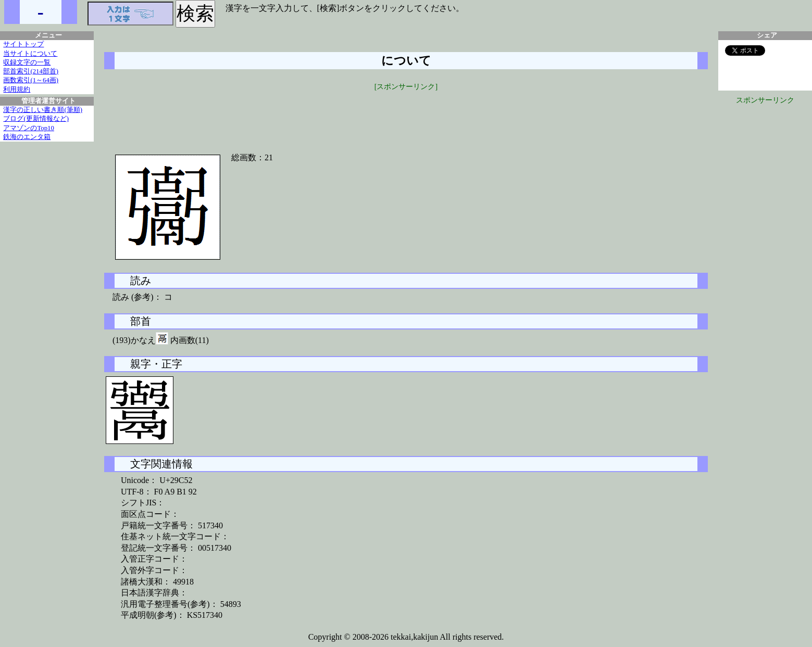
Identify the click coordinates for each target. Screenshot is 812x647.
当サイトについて (30, 54)
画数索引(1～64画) (31, 80)
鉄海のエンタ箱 (27, 137)
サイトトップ (23, 44)
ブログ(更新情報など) (36, 119)
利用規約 (17, 90)
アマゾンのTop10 (29, 128)
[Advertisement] (406, 116)
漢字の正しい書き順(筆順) (43, 110)
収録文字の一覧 (27, 62)
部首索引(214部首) (31, 71)
